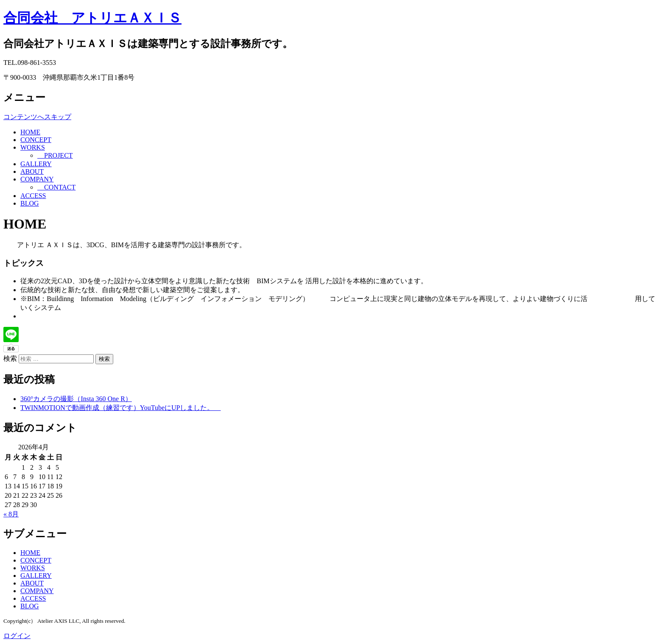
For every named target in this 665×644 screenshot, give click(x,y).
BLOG (30, 203)
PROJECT (55, 155)
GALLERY (36, 164)
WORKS (33, 147)
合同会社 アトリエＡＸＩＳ (92, 18)
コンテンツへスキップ (37, 117)
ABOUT (32, 171)
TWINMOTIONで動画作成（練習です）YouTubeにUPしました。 (120, 408)
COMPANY (37, 179)
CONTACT (56, 187)
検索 (10, 358)
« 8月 (11, 514)
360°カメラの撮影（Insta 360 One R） (76, 399)
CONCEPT (36, 140)
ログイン (17, 636)
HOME (30, 132)
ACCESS (33, 196)
